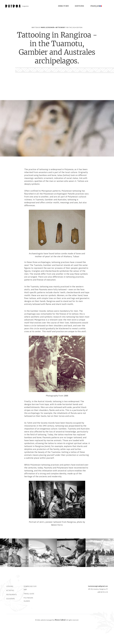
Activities (10, 590)
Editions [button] (80, 6)
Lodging (10, 586)
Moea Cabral (60, 620)
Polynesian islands (28, 599)
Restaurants (11, 595)
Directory (63, 6)
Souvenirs (11, 599)
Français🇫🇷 (96, 6)
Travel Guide (29, 594)
